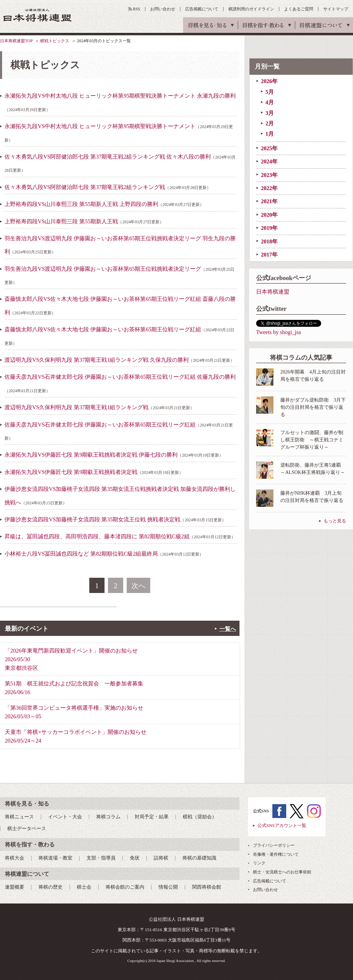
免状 (135, 858)
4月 (270, 102)
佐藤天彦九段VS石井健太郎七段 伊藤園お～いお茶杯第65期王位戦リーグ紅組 (119, 431)
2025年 (269, 148)
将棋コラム (108, 817)
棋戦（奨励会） (200, 817)
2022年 (269, 188)
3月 (270, 113)
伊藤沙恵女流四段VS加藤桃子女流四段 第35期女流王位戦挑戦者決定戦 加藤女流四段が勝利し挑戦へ (120, 496)
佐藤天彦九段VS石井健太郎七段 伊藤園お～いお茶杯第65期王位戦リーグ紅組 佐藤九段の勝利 (120, 383)
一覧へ (228, 629)
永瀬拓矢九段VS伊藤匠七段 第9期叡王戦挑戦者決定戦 (94, 472)
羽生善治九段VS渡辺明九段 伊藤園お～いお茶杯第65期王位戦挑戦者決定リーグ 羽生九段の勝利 (120, 245)
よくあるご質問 (299, 9)
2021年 (269, 201)
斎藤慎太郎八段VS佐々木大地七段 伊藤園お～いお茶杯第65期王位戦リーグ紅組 (119, 336)
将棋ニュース (19, 817)
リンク (259, 863)
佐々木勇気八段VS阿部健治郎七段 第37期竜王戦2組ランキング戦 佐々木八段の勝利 (120, 163)
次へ (138, 586)
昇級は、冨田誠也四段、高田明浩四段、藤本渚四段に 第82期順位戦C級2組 (120, 536)
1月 (270, 134)
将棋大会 (15, 858)
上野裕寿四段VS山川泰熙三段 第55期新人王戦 (84, 221)
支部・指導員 (101, 858)
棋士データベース (27, 829)
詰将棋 (161, 858)
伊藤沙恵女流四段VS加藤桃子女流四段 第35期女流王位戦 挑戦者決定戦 (115, 519)
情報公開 (168, 887)
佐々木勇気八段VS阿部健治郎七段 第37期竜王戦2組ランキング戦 (108, 187)
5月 (270, 92)
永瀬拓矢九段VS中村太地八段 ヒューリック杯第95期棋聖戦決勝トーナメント (119, 133)
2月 (270, 123)
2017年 (269, 255)
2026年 (269, 81)
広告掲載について (202, 9)
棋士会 (84, 887)
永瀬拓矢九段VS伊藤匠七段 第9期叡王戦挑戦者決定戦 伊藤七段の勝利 (114, 455)
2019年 (269, 228)
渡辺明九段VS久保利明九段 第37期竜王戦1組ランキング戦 (99, 407)
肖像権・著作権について (276, 854)
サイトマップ (336, 9)
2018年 (269, 241)
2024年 (269, 161)
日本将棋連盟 (273, 292)
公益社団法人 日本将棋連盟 (38, 15)
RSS (137, 9)
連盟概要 (15, 887)
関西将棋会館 (207, 887)
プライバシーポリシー (274, 845)
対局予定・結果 (152, 817)
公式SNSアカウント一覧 (282, 825)
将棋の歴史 (51, 887)
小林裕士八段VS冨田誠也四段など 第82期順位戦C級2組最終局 (104, 554)
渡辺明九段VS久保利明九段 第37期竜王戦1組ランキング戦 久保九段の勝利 (119, 360)
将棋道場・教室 (55, 858)
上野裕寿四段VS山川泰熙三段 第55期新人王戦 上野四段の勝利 (104, 204)
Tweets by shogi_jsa (279, 332)
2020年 (269, 215)
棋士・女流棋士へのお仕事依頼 (282, 872)
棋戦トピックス (55, 41)
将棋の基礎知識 (199, 858)
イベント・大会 (65, 817)
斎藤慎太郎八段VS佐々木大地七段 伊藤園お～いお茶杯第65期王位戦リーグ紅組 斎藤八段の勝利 (120, 305)
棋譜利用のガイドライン (251, 9)
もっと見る (335, 521)
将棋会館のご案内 (125, 887)
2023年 (269, 175)
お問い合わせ (163, 9)
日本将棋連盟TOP (16, 41)
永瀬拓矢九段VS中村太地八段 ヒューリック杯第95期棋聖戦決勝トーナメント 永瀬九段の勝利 (120, 102)
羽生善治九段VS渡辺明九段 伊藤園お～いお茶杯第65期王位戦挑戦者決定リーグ (119, 275)
